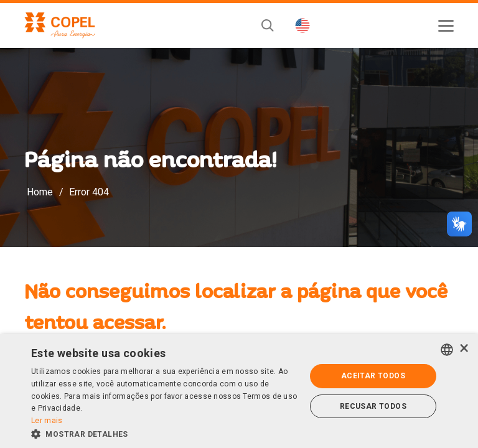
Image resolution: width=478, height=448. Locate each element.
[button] (164, 433)
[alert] (239, 391)
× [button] (464, 349)
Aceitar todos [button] (373, 376)
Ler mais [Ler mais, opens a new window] (47, 421)
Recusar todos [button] (373, 406)
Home (40, 192)
